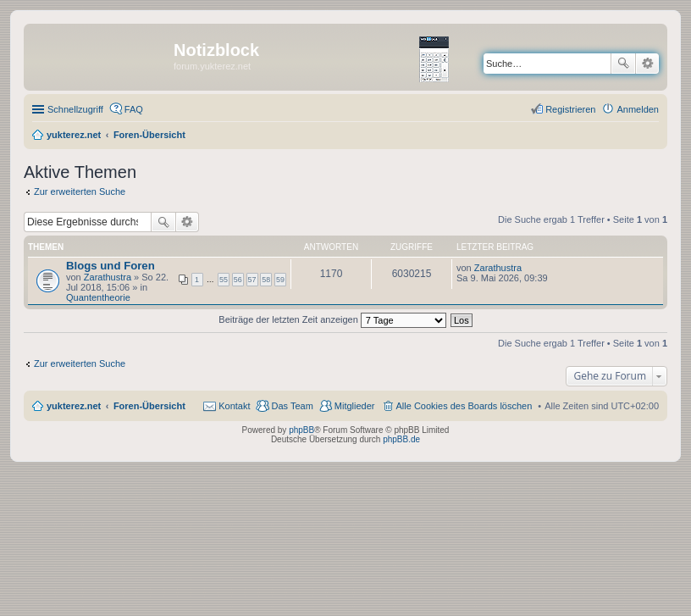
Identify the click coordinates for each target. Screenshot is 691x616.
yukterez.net (74, 406)
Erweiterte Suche (647, 64)
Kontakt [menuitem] (234, 406)
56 (238, 280)
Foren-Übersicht (149, 406)
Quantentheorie (98, 297)
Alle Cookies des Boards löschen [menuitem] (464, 406)
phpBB (301, 430)
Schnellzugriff (75, 109)
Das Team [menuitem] (292, 406)
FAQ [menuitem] (134, 109)
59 (280, 280)
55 (224, 280)
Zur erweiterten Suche (80, 191)
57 (252, 280)
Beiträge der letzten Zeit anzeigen (332, 319)
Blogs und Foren (111, 266)
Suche (623, 64)
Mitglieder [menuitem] (355, 406)
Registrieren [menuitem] (570, 109)
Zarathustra (108, 277)
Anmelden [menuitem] (638, 109)
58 (266, 280)
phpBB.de (401, 439)
